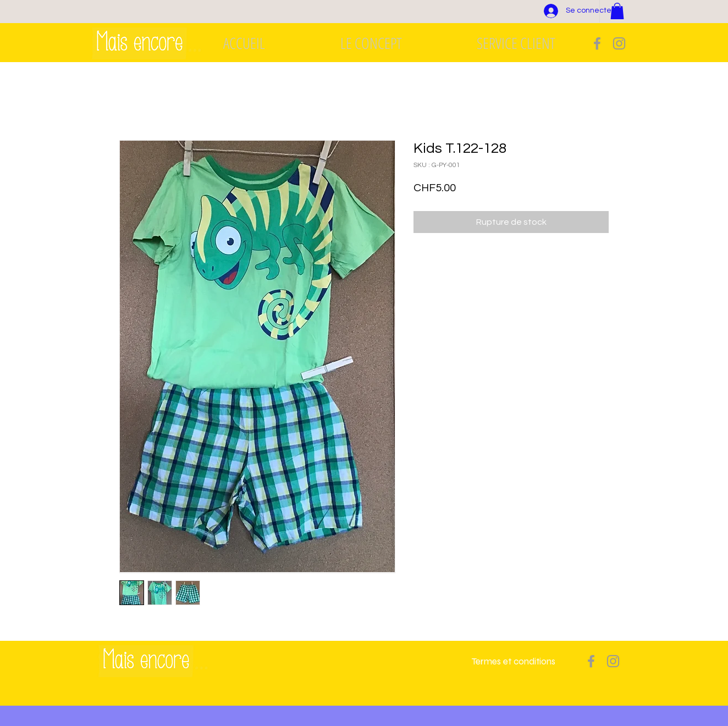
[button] (617, 11)
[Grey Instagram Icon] (619, 43)
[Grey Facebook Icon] (597, 43)
